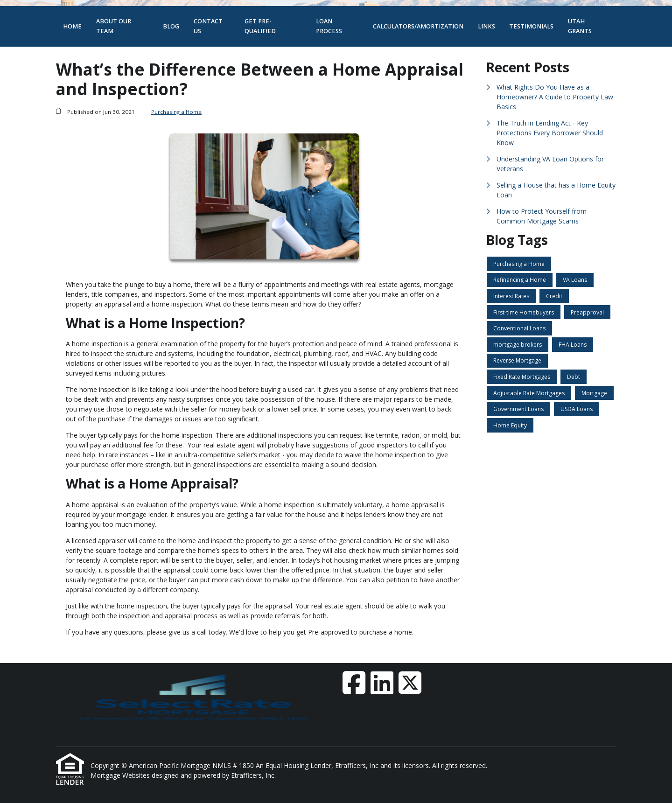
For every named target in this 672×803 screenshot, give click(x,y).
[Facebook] (354, 683)
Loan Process (329, 26)
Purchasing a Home (176, 112)
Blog (171, 26)
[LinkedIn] (382, 683)
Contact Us (208, 26)
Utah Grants (580, 26)
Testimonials (531, 26)
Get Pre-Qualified (260, 26)
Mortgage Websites (121, 775)
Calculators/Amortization (418, 26)
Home (72, 26)
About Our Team (114, 26)
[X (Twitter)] (410, 683)
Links (486, 26)
